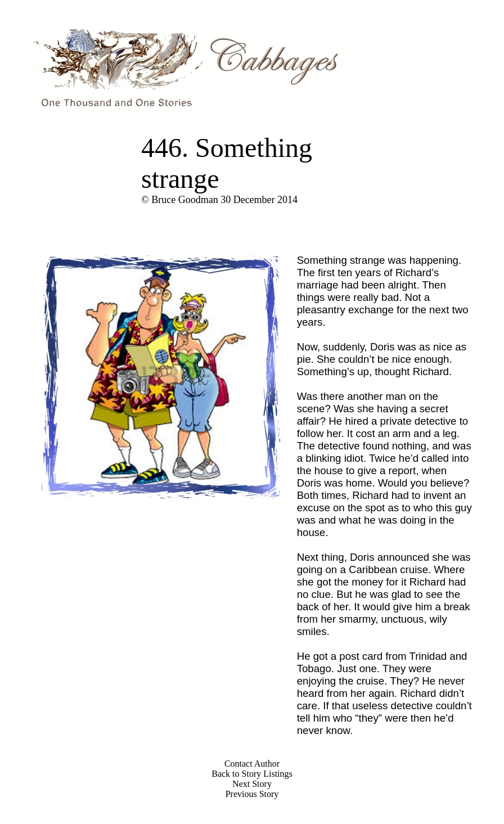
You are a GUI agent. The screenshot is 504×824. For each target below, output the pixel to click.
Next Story (252, 784)
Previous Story (252, 794)
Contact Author (252, 764)
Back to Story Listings (252, 774)
